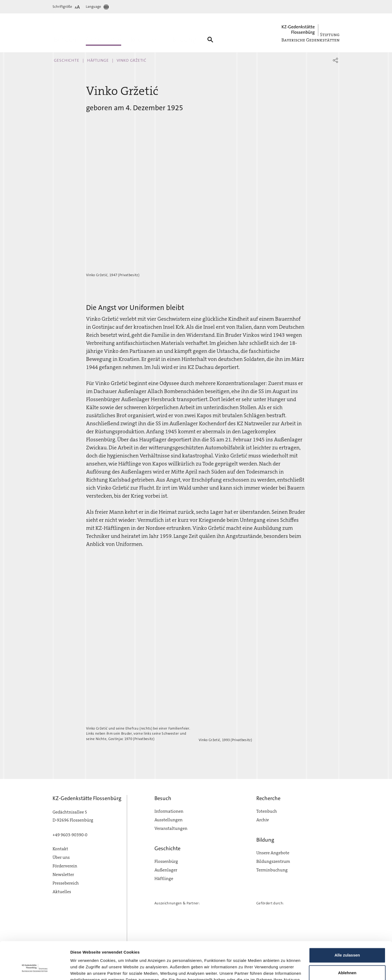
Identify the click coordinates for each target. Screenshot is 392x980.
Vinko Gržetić (132, 60)
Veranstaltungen (171, 828)
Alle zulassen (347, 924)
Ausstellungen (169, 820)
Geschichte (67, 60)
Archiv (263, 820)
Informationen (169, 811)
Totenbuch (267, 811)
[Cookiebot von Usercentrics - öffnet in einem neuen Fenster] (35, 970)
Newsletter (63, 874)
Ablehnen (347, 941)
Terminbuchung (272, 870)
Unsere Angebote (273, 853)
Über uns (61, 857)
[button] (335, 60)
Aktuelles (62, 892)
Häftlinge (98, 60)
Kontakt (60, 849)
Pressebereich (66, 883)
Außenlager (166, 870)
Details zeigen (84, 969)
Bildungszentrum (273, 861)
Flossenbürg (166, 861)
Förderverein (65, 866)
